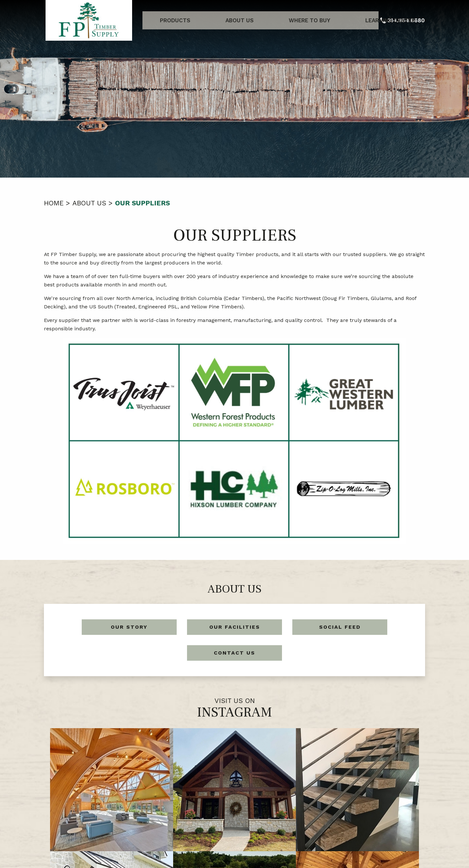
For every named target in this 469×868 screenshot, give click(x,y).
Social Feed (340, 627)
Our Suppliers (142, 203)
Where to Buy (279, 20)
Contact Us (234, 653)
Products (179, 20)
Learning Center (343, 20)
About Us (227, 20)
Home (54, 203)
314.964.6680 (244, 836)
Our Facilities (235, 627)
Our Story (129, 627)
